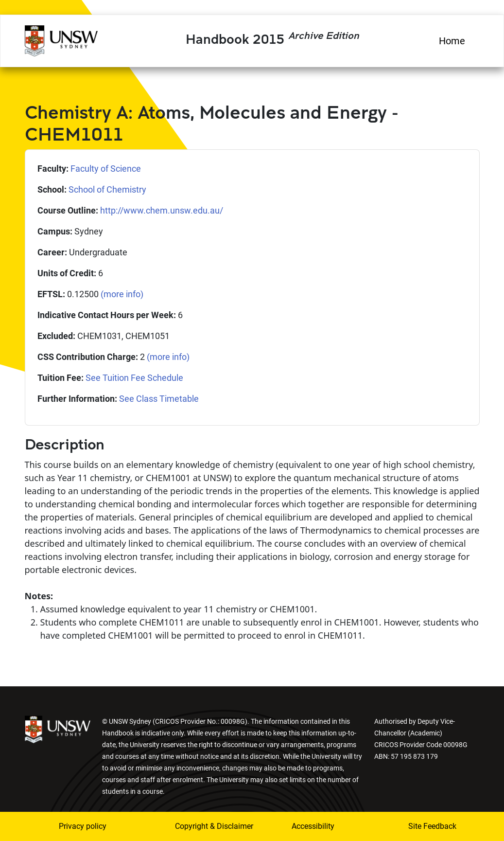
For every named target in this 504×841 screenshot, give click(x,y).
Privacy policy (83, 826)
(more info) (122, 294)
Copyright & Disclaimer (201, 826)
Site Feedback (432, 826)
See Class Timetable (159, 399)
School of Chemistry (107, 189)
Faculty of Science (106, 169)
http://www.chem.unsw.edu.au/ (162, 210)
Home (452, 41)
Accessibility (313, 826)
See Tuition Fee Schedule (134, 378)
